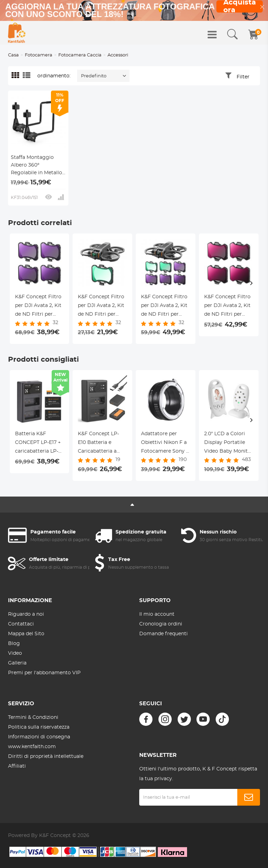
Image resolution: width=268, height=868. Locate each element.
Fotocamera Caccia (80, 55)
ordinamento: (54, 76)
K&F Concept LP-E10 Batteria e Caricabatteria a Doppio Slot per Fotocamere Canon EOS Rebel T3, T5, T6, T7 (101, 444)
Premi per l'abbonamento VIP (44, 673)
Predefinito (94, 76)
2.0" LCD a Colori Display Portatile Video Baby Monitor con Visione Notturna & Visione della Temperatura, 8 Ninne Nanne (229, 444)
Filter (243, 77)
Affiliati (17, 766)
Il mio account (157, 614)
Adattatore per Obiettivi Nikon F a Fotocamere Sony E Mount (165, 444)
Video (15, 653)
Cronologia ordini (161, 624)
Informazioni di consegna (39, 737)
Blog (14, 644)
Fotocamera (39, 55)
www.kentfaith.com (32, 747)
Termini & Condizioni (33, 717)
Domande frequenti (163, 634)
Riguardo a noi (26, 614)
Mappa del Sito (26, 634)
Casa (13, 55)
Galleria (17, 663)
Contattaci (21, 624)
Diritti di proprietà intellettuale (46, 756)
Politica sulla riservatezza (39, 727)
